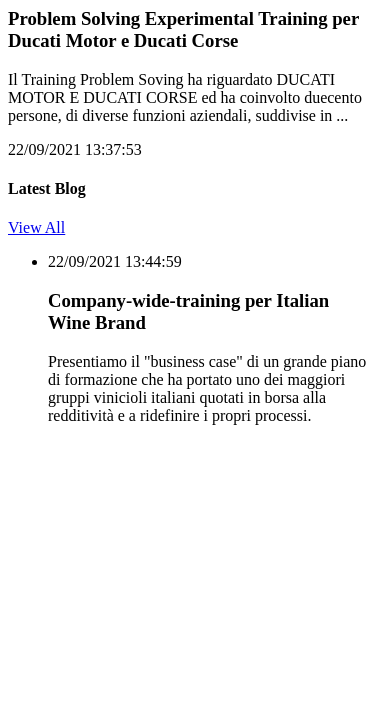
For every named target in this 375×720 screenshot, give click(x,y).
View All (36, 227)
